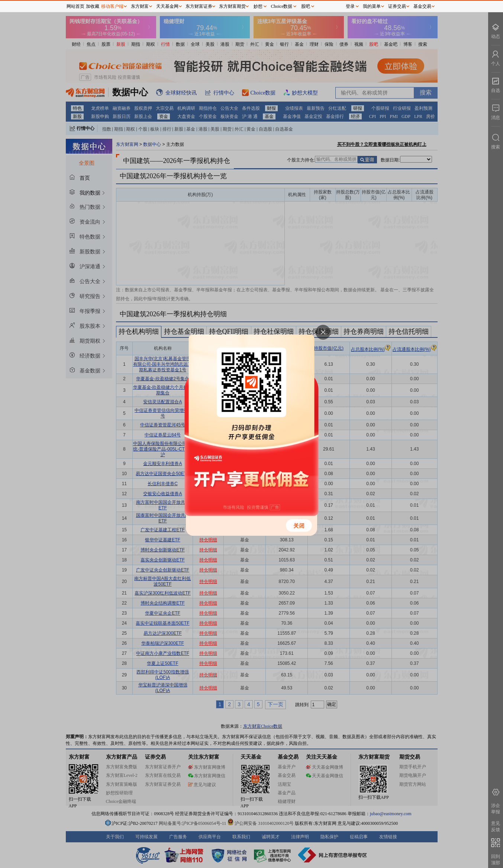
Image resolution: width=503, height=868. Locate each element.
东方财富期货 (232, 6)
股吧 (306, 6)
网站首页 (75, 6)
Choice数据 (282, 6)
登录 (350, 6)
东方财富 (140, 6)
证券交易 (397, 6)
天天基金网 (167, 6)
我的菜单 (372, 6)
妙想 (258, 6)
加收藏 (93, 6)
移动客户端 (112, 6)
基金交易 (422, 6)
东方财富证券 (199, 6)
